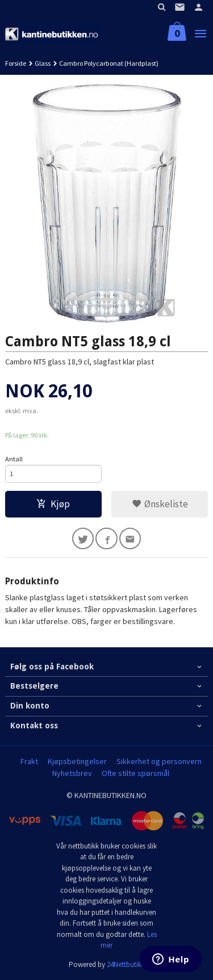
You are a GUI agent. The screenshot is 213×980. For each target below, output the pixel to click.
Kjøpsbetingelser (77, 761)
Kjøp (53, 504)
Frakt (29, 761)
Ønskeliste (160, 504)
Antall (14, 459)
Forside (16, 63)
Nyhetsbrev (72, 773)
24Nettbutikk (126, 964)
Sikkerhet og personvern (159, 761)
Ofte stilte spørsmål (135, 773)
